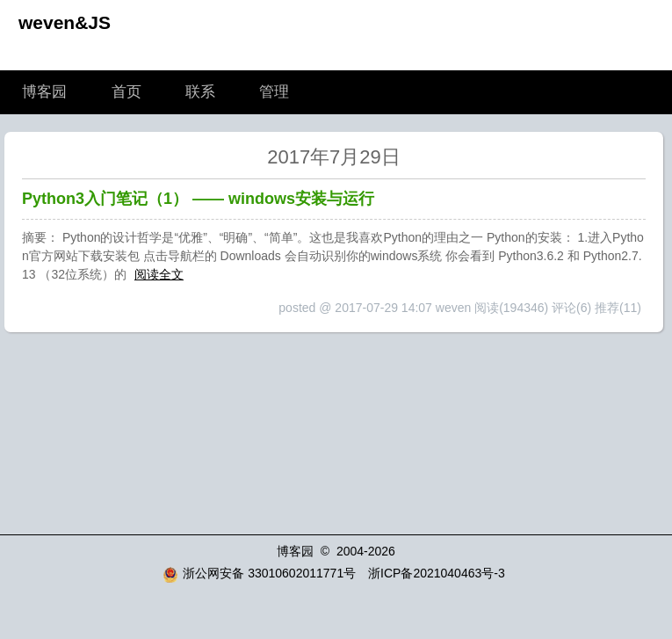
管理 (274, 92)
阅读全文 (159, 274)
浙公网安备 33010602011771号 (259, 573)
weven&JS (65, 22)
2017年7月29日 (334, 157)
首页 (126, 92)
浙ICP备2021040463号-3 (437, 573)
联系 (200, 92)
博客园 (44, 92)
